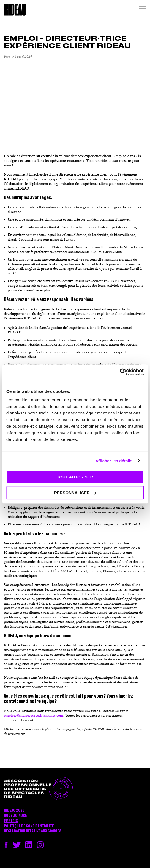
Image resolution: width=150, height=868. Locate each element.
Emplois (11, 821)
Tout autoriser (75, 477)
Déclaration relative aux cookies (33, 831)
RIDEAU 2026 (14, 811)
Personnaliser (75, 493)
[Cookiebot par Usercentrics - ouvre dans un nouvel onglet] (120, 372)
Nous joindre (15, 816)
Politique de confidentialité (29, 826)
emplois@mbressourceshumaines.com (34, 716)
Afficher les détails (114, 461)
